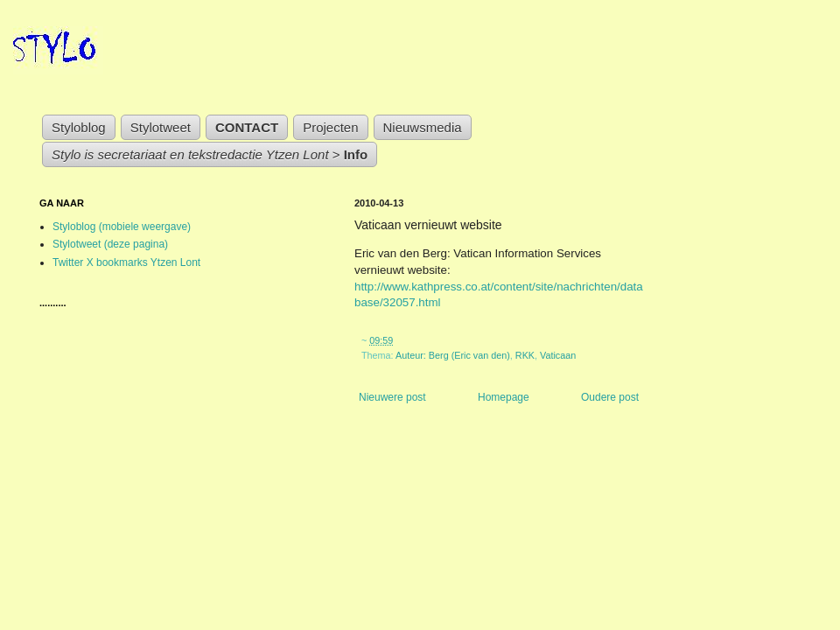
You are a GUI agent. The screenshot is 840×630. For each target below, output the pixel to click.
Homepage (504, 397)
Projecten (330, 127)
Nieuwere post (392, 397)
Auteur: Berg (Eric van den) (453, 355)
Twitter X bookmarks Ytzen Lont (126, 262)
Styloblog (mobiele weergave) (122, 227)
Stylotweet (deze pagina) (110, 244)
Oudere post (610, 397)
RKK (525, 355)
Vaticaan (558, 355)
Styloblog (79, 127)
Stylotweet (161, 127)
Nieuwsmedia (423, 127)
